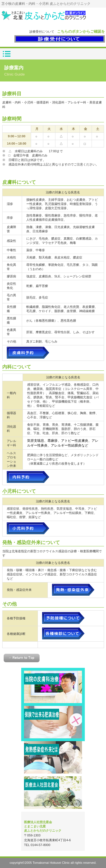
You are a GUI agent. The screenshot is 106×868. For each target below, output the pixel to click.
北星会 (53, 793)
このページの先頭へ (22, 658)
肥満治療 (53, 722)
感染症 (53, 757)
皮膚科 (53, 687)
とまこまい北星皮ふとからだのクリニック (53, 18)
